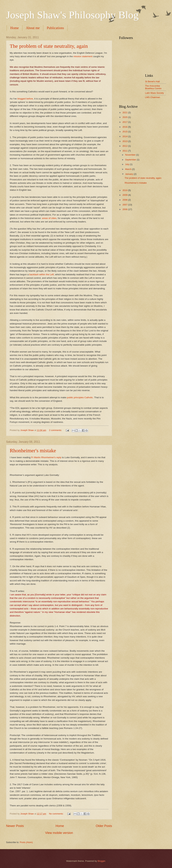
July (127, 164)
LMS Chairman (153, 97)
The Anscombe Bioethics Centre (153, 87)
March (128, 169)
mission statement (83, 56)
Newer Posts (15, 826)
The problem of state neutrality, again (49, 46)
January (129, 174)
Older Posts (104, 826)
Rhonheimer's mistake (33, 450)
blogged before (25, 99)
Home (15, 28)
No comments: (57, 814)
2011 (125, 151)
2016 (125, 127)
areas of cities (49, 218)
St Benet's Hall (152, 81)
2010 (125, 190)
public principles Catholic (80, 397)
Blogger (101, 861)
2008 (125, 200)
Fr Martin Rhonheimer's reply (46, 457)
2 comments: (56, 430)
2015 (125, 132)
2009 (125, 195)
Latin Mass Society (154, 93)
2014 (125, 136)
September (131, 160)
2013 (125, 141)
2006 (125, 209)
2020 (125, 117)
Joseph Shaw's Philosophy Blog (72, 15)
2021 (125, 113)
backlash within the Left (42, 274)
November (131, 155)
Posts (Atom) (26, 842)
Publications (55, 28)
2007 (125, 205)
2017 (125, 122)
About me (33, 28)
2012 (125, 146)
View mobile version (59, 833)
